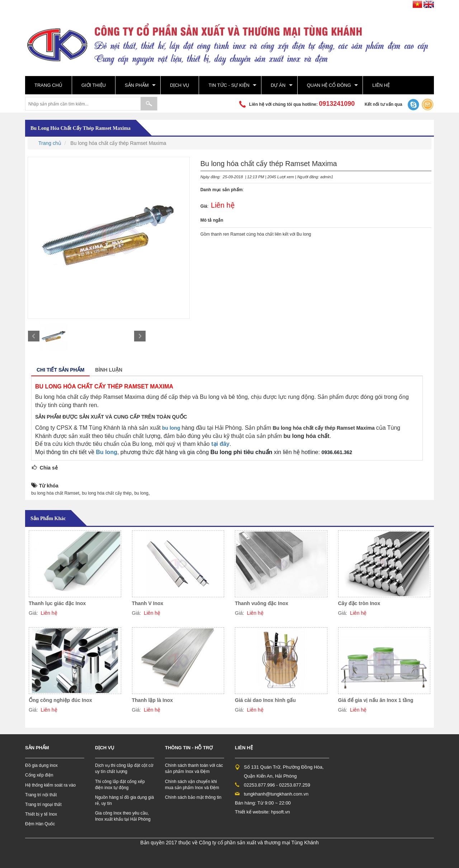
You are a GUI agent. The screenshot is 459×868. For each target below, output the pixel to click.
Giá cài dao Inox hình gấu (265, 700)
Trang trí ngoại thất (43, 805)
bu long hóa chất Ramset (55, 493)
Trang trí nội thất (41, 795)
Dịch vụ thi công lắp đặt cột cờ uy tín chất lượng (124, 768)
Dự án (278, 85)
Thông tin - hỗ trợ (189, 748)
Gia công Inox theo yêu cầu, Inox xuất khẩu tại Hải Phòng (123, 816)
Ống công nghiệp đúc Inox (60, 700)
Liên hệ (381, 85)
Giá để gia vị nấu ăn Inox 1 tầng (376, 700)
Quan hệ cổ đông (329, 85)
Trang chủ (48, 85)
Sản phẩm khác (48, 518)
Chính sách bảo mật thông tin (193, 797)
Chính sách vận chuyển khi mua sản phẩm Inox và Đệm (192, 785)
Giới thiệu (94, 85)
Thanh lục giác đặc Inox (57, 603)
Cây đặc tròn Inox (359, 603)
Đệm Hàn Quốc (40, 824)
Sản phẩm (137, 85)
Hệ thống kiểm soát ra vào (50, 785)
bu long (171, 428)
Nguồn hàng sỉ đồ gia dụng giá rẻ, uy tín (124, 800)
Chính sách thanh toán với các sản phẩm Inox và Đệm (194, 768)
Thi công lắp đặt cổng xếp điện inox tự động (120, 785)
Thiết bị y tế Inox (41, 814)
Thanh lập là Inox (153, 700)
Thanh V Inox (148, 603)
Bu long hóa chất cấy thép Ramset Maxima (81, 128)
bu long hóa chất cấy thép (107, 493)
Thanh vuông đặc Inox (262, 603)
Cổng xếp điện (39, 775)
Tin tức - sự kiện (229, 85)
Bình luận (109, 370)
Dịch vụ (180, 85)
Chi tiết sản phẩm (60, 370)
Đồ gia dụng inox (41, 765)
